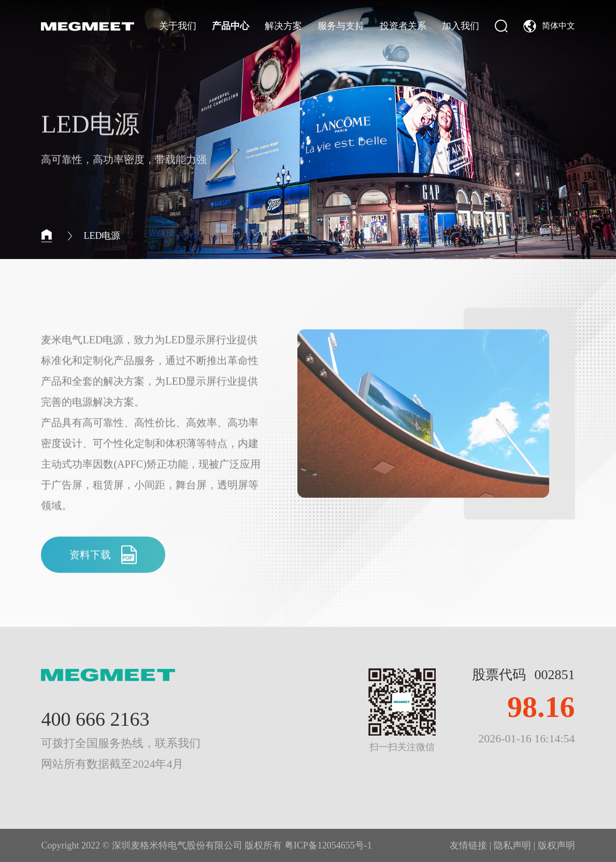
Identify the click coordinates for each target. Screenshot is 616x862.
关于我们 (178, 26)
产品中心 (231, 26)
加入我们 (461, 26)
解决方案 (283, 26)
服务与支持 (341, 26)
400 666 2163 (95, 719)
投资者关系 (403, 26)
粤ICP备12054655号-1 (328, 845)
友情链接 (468, 845)
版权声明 (556, 845)
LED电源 (102, 236)
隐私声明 (512, 845)
